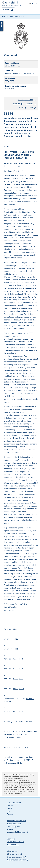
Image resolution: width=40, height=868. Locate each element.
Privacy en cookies (14, 824)
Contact (10, 805)
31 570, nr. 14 (18, 689)
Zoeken (10, 814)
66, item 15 (31, 757)
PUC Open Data (13, 845)
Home (4, 17)
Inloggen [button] (6, 10)
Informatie (18, 104)
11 (26, 491)
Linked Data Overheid (15, 842)
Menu (34, 4)
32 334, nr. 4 (18, 669)
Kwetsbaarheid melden (16, 832)
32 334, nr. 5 (18, 679)
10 (15, 477)
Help (9, 811)
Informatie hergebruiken (17, 821)
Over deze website (14, 803)
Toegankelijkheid (13, 826)
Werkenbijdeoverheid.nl (16, 860)
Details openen (2, 26)
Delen (33, 108)
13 (30, 564)
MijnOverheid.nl (13, 851)
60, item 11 (31, 721)
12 (10, 522)
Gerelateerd (31, 104)
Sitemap (10, 829)
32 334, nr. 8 (18, 712)
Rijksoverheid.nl (13, 854)
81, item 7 (10, 763)
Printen (23, 108)
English (10, 808)
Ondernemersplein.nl (15, 857)
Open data (11, 839)
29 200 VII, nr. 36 (20, 747)
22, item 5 (30, 699)
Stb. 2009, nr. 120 (11, 639)
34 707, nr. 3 (18, 732)
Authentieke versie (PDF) (27, 100)
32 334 (16, 629)
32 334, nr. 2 (18, 659)
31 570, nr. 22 (28, 734)
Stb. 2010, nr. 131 (11, 649)
